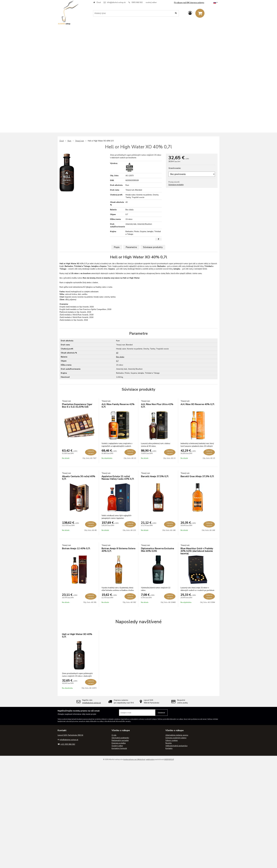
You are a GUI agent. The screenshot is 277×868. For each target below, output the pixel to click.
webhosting (150, 759)
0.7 (117, 361)
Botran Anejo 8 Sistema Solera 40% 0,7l (118, 550)
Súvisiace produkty (176, 185)
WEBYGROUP (169, 759)
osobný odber (151, 2)
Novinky (169, 743)
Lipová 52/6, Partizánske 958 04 (70, 735)
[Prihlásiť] (190, 13)
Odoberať (161, 713)
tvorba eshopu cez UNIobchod (134, 759)
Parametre (131, 247)
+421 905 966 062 (68, 744)
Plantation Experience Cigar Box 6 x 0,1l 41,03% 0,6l (77, 406)
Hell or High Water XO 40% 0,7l (77, 635)
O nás (114, 735)
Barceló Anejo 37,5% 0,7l (155, 476)
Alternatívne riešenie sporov (177, 735)
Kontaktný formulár (119, 748)
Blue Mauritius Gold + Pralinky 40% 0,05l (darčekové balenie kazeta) (197, 551)
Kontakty (169, 748)
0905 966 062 (137, 2)
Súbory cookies (172, 740)
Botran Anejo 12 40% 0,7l (76, 548)
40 (117, 353)
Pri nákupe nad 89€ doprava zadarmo (189, 3)
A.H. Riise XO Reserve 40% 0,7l (197, 404)
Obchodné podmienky (120, 738)
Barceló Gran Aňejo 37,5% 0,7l (197, 476)
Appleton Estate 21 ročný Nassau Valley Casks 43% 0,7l (118, 478)
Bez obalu (120, 357)
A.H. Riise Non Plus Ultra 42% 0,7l (157, 406)
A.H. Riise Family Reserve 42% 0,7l (118, 406)
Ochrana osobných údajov (176, 738)
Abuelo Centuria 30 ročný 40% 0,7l (79, 478)
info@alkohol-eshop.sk (116, 2)
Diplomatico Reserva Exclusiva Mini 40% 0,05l (158, 550)
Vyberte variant (91, 452)
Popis (117, 247)
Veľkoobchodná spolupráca (176, 746)
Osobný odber (117, 746)
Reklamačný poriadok (120, 740)
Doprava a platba (119, 743)
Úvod (99, 2)
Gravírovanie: (175, 168)
